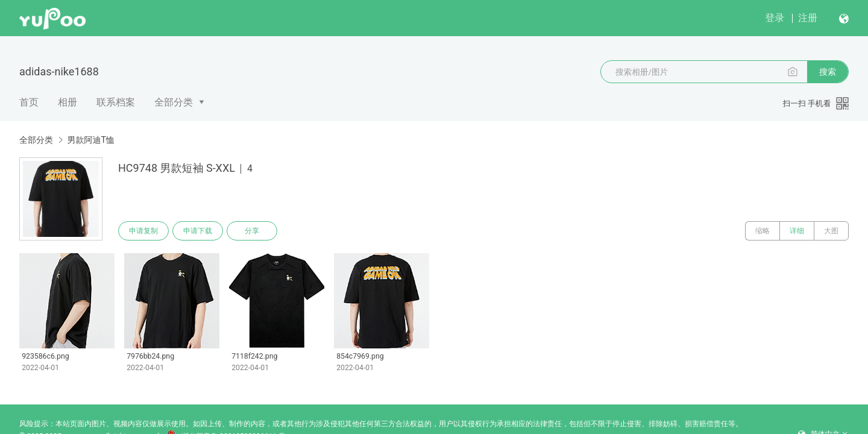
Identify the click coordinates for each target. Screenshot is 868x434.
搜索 (828, 72)
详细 (797, 231)
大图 (831, 231)
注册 (808, 18)
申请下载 (198, 231)
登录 (775, 18)
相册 (68, 102)
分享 (252, 231)
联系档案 (116, 102)
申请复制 (143, 231)
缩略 (763, 231)
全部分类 (174, 102)
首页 (29, 102)
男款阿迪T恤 (90, 140)
